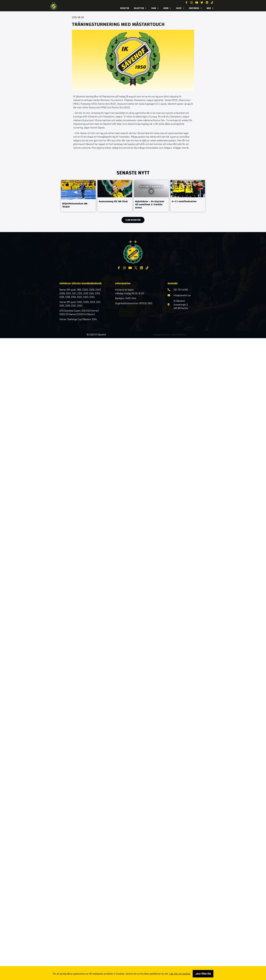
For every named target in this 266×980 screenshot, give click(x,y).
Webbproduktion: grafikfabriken (170, 334)
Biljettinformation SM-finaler (75, 205)
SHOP (180, 8)
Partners (195, 8)
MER (210, 8)
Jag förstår (203, 974)
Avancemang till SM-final (113, 201)
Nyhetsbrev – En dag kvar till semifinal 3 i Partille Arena (150, 204)
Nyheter (125, 8)
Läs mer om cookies (180, 974)
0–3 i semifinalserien (184, 201)
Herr (167, 8)
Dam (155, 8)
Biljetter (140, 8)
